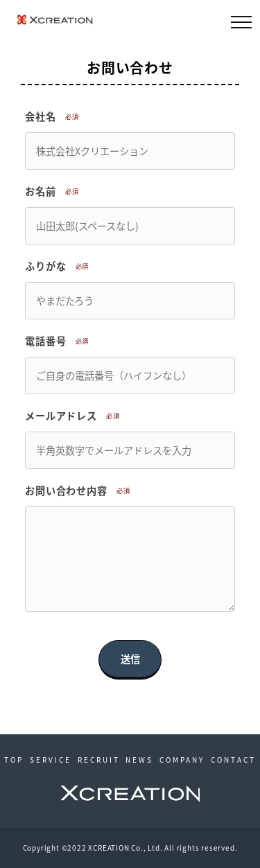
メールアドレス (75, 416)
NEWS (139, 760)
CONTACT (233, 760)
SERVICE (51, 760)
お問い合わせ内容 (80, 490)
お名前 (54, 191)
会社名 (54, 116)
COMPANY (182, 760)
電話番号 (59, 341)
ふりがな (59, 266)
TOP (14, 760)
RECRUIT (99, 760)
